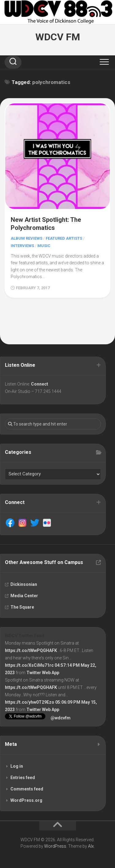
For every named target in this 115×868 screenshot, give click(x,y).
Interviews (22, 246)
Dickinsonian (24, 584)
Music (44, 246)
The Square (22, 607)
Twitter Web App (43, 673)
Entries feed (23, 778)
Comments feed (27, 789)
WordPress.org (26, 800)
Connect (40, 384)
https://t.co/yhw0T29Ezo (30, 702)
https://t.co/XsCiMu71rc (29, 665)
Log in (17, 766)
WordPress (55, 846)
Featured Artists (64, 238)
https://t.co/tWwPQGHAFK (31, 650)
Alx (91, 846)
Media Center (24, 596)
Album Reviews (27, 238)
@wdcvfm (61, 718)
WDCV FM (58, 37)
